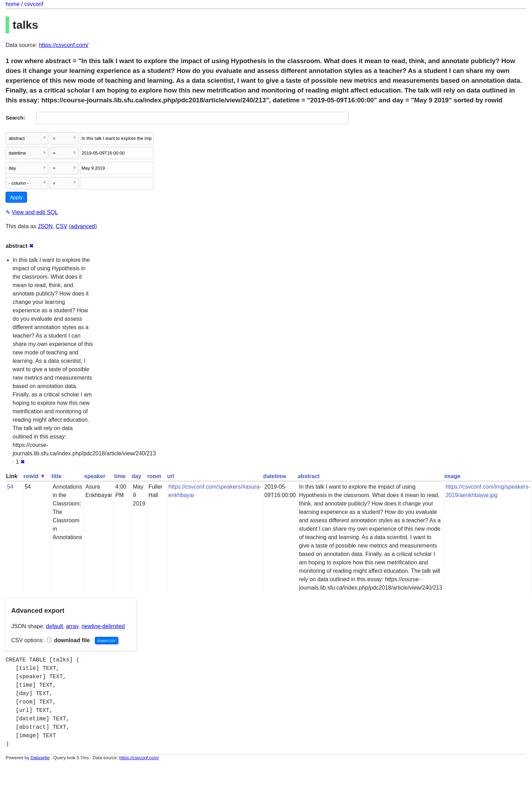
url (171, 476)
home (13, 4)
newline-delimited (103, 626)
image (452, 476)
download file (68, 640)
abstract (309, 476)
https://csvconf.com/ (64, 45)
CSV (61, 226)
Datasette (40, 758)
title (56, 476)
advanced (83, 226)
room (154, 476)
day (137, 476)
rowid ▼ (34, 476)
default (55, 626)
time (120, 476)
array (72, 626)
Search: (15, 118)
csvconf (34, 4)
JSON (45, 226)
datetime (275, 476)
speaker (95, 476)
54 (10, 487)
